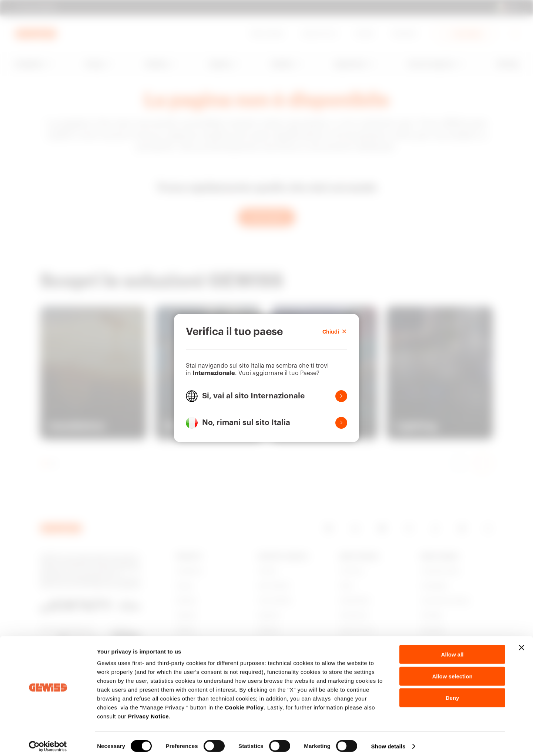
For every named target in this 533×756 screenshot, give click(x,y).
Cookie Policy (244, 703)
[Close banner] (522, 643)
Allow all (452, 650)
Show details (388, 741)
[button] (266, 396)
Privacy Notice (148, 711)
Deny (452, 693)
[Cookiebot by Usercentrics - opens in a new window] (48, 742)
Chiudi (335, 332)
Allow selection (452, 671)
